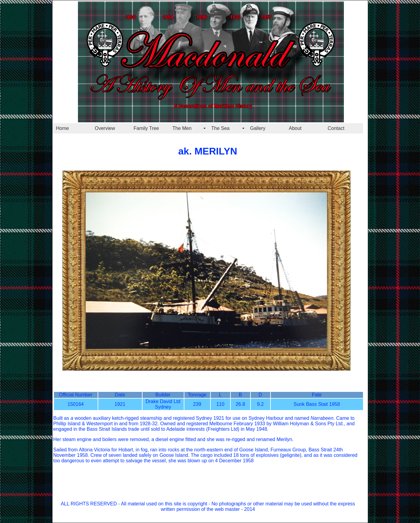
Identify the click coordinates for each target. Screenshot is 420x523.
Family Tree (146, 128)
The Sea (220, 128)
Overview (105, 128)
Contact (336, 128)
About (295, 128)
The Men (182, 128)
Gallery (258, 128)
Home (63, 128)
